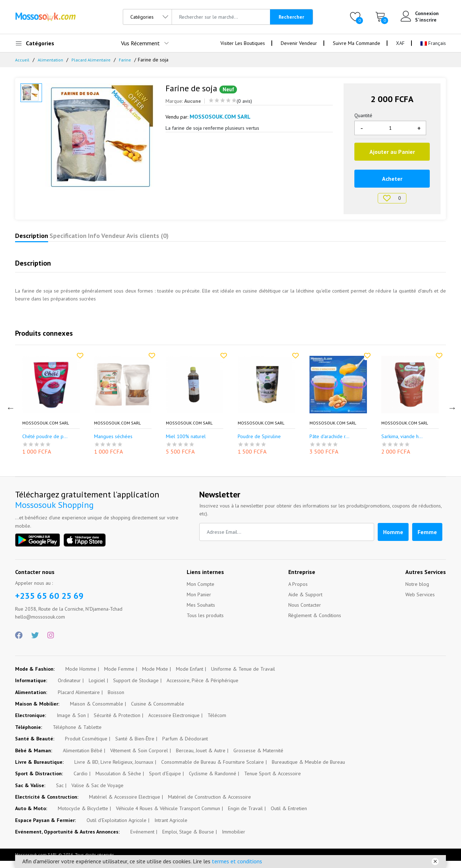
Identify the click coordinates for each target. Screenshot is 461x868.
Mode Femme (119, 676)
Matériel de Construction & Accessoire (209, 804)
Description (40, 239)
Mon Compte (201, 591)
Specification (94, 239)
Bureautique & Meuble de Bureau (308, 769)
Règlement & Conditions (315, 623)
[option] (100, 137)
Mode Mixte (155, 676)
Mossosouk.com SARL (46, 430)
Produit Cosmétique (86, 746)
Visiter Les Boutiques (243, 43)
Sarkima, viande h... (402, 444)
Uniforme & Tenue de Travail (243, 676)
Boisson (116, 699)
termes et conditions (237, 861)
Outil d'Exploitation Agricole (117, 827)
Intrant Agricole (171, 827)
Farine (130, 60)
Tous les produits (205, 623)
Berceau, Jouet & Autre (201, 758)
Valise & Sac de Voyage (97, 793)
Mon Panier (199, 602)
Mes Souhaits (201, 612)
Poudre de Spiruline (259, 444)
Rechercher (291, 17)
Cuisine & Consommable (158, 711)
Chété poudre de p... (45, 444)
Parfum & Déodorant (185, 746)
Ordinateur (69, 688)
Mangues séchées (113, 444)
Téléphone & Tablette (77, 734)
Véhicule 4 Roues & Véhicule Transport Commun (168, 816)
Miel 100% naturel (186, 444)
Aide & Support (305, 602)
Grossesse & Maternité (258, 758)
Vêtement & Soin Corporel (139, 758)
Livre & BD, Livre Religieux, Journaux (114, 769)
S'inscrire (426, 20)
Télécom (217, 722)
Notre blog (417, 591)
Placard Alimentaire (94, 60)
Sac (60, 793)
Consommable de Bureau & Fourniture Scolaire (213, 769)
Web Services (420, 602)
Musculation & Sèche (118, 781)
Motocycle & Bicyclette (83, 816)
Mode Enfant (190, 676)
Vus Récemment (140, 43)
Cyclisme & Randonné (213, 781)
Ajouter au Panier (392, 152)
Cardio (81, 781)
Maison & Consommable (97, 711)
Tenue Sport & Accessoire (273, 781)
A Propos (298, 591)
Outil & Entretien (289, 816)
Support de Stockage (136, 688)
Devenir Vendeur (299, 43)
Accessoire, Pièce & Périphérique (202, 688)
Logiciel (97, 688)
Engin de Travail (245, 816)
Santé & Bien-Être (135, 746)
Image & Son (71, 722)
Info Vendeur (150, 239)
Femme (427, 539)
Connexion (427, 13)
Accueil (23, 60)
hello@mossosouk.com (40, 624)
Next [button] (451, 414)
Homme (393, 539)
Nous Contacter (305, 612)
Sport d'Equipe (165, 781)
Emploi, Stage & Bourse (188, 839)
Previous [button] (10, 414)
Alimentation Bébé (83, 758)
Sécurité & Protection (117, 722)
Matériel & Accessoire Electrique (125, 804)
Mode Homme (81, 676)
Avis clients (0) (209, 239)
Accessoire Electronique (174, 722)
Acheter (392, 179)
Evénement (142, 839)
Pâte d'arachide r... (329, 444)
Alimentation (52, 60)
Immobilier (234, 839)
